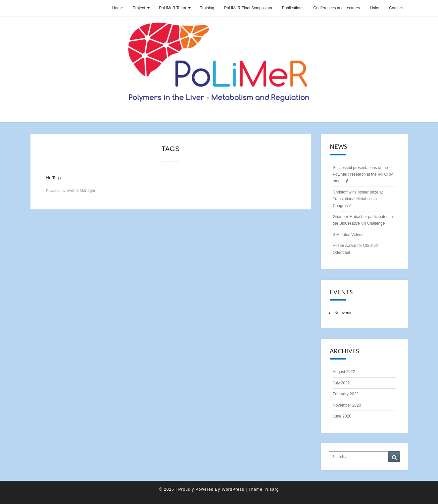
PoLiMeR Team (172, 8)
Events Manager (81, 191)
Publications (293, 8)
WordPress (233, 489)
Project (139, 8)
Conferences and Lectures (337, 8)
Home (118, 8)
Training (207, 8)
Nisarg (272, 489)
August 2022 (344, 372)
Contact (396, 8)
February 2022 (346, 394)
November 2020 (347, 405)
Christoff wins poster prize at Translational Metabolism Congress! (358, 199)
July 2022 (341, 383)
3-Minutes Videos (348, 235)
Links (374, 8)
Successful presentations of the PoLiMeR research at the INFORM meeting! (363, 174)
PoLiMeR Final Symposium (248, 8)
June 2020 (342, 416)
